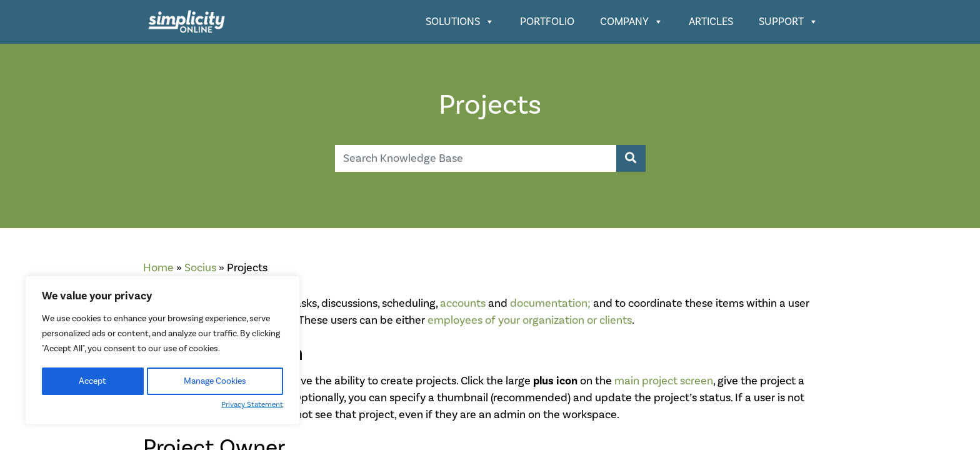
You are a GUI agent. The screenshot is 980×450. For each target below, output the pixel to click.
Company (632, 22)
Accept (92, 381)
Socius (200, 268)
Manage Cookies (215, 381)
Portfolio (547, 22)
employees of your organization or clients (530, 320)
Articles (711, 22)
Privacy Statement (252, 405)
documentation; (550, 303)
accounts (463, 303)
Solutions (460, 22)
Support (788, 22)
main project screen (664, 381)
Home (158, 268)
